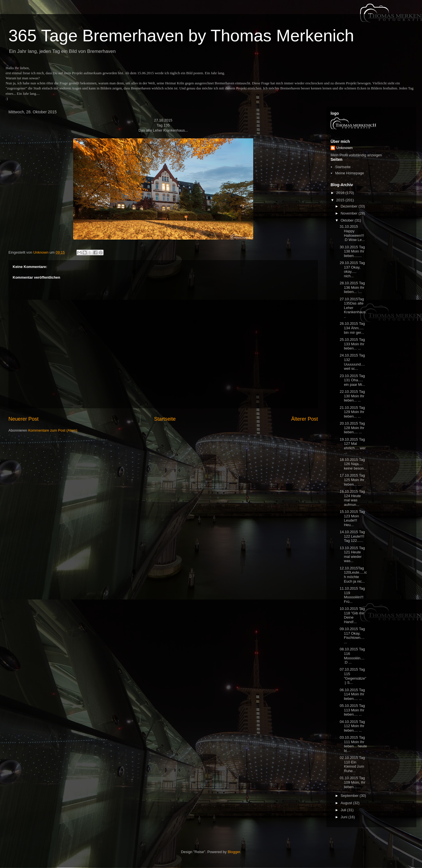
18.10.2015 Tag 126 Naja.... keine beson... (353, 464)
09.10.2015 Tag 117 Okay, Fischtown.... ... (352, 635)
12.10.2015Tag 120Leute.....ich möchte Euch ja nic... (353, 575)
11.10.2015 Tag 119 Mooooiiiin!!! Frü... (352, 595)
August (347, 803)
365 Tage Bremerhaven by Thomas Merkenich (181, 36)
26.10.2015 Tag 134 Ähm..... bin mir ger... (352, 328)
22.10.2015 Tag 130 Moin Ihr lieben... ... (352, 396)
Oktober (348, 220)
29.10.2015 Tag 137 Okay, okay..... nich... (352, 269)
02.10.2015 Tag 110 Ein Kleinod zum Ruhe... (352, 764)
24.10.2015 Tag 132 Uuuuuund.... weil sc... (352, 362)
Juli (344, 810)
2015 (341, 200)
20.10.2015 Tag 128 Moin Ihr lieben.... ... (352, 428)
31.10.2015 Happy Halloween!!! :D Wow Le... (352, 233)
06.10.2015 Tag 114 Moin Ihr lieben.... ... (352, 694)
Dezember (350, 206)
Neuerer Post (23, 419)
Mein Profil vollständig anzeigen (356, 155)
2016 (341, 193)
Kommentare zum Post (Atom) (53, 430)
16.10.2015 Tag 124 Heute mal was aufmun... (352, 498)
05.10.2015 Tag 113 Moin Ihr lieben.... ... (352, 710)
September (350, 796)
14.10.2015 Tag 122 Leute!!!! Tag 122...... (352, 536)
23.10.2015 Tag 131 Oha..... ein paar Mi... (352, 380)
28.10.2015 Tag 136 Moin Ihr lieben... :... (352, 287)
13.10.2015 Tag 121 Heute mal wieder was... (352, 554)
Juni (344, 817)
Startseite (165, 419)
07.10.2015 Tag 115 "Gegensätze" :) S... (353, 676)
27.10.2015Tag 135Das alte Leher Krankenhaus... (353, 308)
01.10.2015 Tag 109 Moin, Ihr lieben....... (352, 782)
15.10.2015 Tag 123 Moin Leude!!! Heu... (352, 518)
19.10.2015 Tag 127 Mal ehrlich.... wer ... (353, 446)
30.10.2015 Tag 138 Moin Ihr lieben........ (352, 251)
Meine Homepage (350, 173)
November (350, 213)
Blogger (234, 852)
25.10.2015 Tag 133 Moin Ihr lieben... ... (352, 344)
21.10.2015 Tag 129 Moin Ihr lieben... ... (352, 412)
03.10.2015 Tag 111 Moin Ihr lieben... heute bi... (353, 744)
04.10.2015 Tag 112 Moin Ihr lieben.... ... (352, 726)
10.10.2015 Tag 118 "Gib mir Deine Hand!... (352, 615)
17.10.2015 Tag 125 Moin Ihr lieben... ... (352, 480)
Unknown (344, 148)
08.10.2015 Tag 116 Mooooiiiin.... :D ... (352, 656)
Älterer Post (305, 419)
